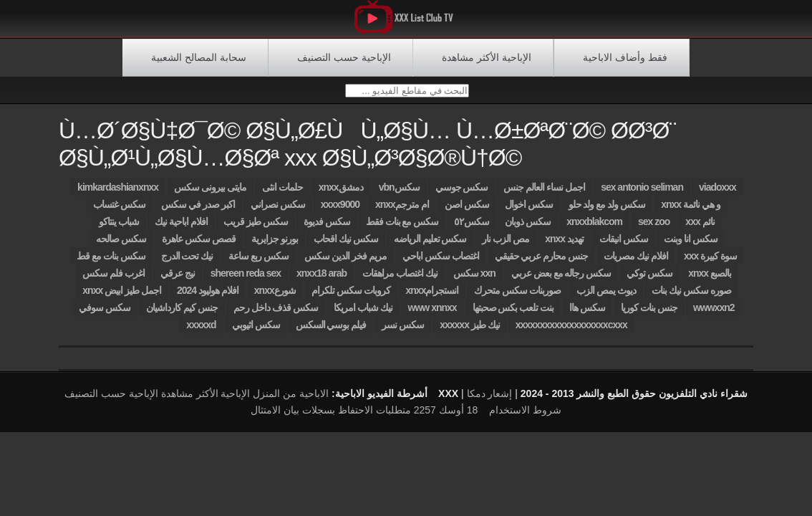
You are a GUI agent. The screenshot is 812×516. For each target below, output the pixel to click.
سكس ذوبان (528, 228)
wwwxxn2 (714, 314)
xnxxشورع (275, 297)
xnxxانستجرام (432, 297)
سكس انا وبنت (691, 245)
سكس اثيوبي (256, 331)
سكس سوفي (105, 314)
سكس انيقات (624, 245)
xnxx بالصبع (710, 279)
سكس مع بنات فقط (402, 228)
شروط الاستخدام (525, 416)
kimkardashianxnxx (118, 193)
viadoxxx (717, 193)
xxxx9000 (340, 211)
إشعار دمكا (490, 400)
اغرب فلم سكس (113, 279)
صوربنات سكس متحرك (517, 297)
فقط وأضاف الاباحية (625, 57)
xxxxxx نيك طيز (470, 331)
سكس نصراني (278, 211)
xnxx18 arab (322, 279)
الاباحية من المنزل (291, 400)
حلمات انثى (282, 193)
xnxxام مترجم (402, 211)
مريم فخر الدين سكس (345, 262)
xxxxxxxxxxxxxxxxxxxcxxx (571, 331)
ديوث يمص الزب (606, 297)
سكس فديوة (327, 228)
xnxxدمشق (341, 193)
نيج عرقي (178, 279)
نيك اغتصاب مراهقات (400, 279)
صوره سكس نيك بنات (691, 297)
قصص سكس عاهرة (199, 245)
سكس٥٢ (472, 228)
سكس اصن (467, 211)
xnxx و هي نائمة (691, 211)
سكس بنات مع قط (111, 262)
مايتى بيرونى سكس (210, 193)
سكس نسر (403, 331)
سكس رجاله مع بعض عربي (561, 279)
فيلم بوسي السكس (331, 331)
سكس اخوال (529, 211)
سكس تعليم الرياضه (430, 245)
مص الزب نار (506, 245)
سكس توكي (649, 279)
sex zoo (654, 228)
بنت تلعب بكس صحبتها (513, 314)
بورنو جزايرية (275, 245)
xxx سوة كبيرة (710, 262)
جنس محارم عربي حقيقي (542, 262)
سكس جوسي (462, 193)
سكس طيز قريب (256, 228)
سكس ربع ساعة (258, 262)
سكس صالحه (121, 245)
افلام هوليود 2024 (208, 297)
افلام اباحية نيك (181, 228)
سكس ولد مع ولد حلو (607, 211)
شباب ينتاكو (119, 228)
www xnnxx (432, 314)
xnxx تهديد (564, 245)
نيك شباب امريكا (363, 314)
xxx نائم (700, 228)
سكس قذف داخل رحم (276, 314)
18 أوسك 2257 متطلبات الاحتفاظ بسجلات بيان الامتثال (364, 416)
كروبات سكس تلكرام (351, 297)
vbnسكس (399, 193)
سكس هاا (587, 314)
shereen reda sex (246, 279)
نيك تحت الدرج (187, 262)
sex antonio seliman (642, 193)
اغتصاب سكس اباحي (441, 262)
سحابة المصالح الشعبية (199, 57)
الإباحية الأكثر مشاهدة (487, 57)
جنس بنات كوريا (649, 314)
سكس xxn (474, 279)
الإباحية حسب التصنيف (344, 57)
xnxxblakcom (594, 228)
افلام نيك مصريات (636, 262)
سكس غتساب (119, 211)
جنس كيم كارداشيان (182, 314)
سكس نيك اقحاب (346, 245)
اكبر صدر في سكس (198, 211)
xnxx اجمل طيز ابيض (122, 297)
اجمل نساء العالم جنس (544, 193)
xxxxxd (201, 331)
